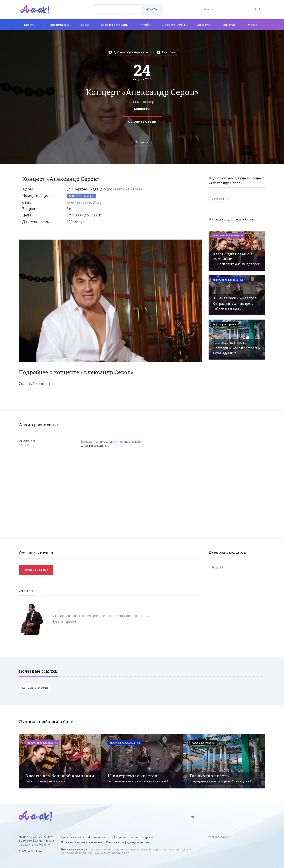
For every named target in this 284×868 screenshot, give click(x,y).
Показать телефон (81, 196)
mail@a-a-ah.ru (121, 853)
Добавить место (99, 837)
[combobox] (117, 9)
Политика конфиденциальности (128, 842)
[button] (198, 243)
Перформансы (59, 25)
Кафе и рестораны (116, 25)
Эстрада (142, 142)
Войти (259, 9)
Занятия (205, 25)
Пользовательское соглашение (82, 842)
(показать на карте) (124, 189)
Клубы (147, 25)
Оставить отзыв (142, 122)
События (230, 25)
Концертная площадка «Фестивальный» (111, 442)
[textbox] (117, 6)
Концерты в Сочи (35, 688)
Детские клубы (175, 25)
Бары (86, 25)
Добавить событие (125, 837)
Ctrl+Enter (41, 845)
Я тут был (166, 52)
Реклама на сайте (73, 837)
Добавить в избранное (128, 52)
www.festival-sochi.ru (84, 202)
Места (254, 25)
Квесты (31, 25)
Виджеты (147, 837)
